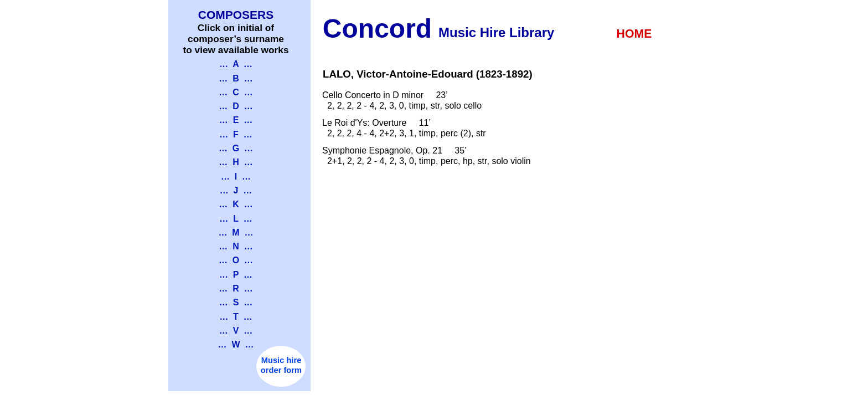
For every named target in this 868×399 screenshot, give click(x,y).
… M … (236, 232)
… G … (236, 148)
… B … (236, 78)
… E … (236, 120)
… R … (236, 288)
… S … (236, 302)
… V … (236, 331)
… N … (236, 246)
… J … (236, 190)
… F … (236, 134)
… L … (236, 219)
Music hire (281, 360)
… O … (236, 260)
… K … (236, 204)
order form (281, 370)
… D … (236, 106)
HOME (634, 34)
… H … (236, 162)
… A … (236, 64)
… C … (236, 92)
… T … (236, 317)
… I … (236, 177)
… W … (236, 344)
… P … (236, 275)
